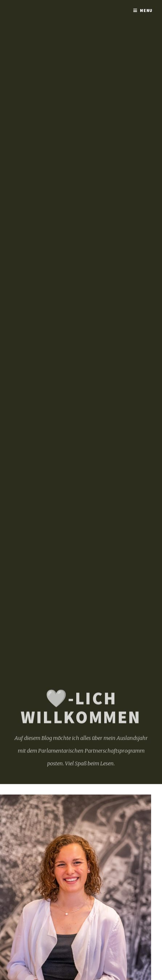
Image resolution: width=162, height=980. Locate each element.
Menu (146, 10)
